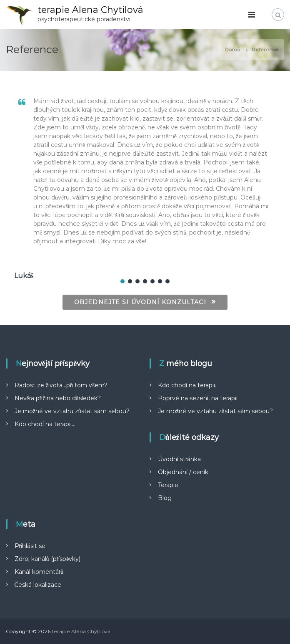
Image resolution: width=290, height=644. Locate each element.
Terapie (168, 485)
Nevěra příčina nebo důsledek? (58, 398)
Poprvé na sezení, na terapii (198, 398)
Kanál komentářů (39, 572)
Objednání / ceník (183, 472)
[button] (122, 281)
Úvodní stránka (179, 459)
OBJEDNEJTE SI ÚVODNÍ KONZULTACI (145, 301)
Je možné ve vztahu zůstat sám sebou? (72, 411)
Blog (165, 498)
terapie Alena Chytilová (90, 10)
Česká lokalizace (38, 585)
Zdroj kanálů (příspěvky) (48, 559)
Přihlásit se (30, 546)
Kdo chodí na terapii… (45, 424)
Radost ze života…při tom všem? (61, 385)
